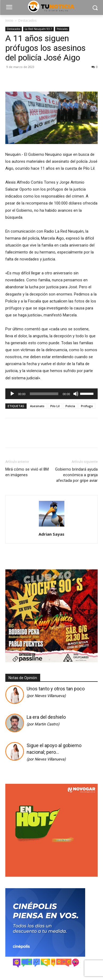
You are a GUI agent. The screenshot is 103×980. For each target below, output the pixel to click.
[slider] (44, 394)
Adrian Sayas (51, 534)
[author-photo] (52, 527)
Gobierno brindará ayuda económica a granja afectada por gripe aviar (76, 475)
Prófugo (87, 406)
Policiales (62, 29)
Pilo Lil (55, 406)
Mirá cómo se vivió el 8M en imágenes (27, 472)
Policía (70, 406)
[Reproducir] (12, 394)
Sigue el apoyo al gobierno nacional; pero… (54, 752)
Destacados (27, 20)
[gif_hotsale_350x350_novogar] (51, 875)
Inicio (9, 20)
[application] (51, 394)
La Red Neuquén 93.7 (38, 29)
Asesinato (37, 406)
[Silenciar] (76, 394)
